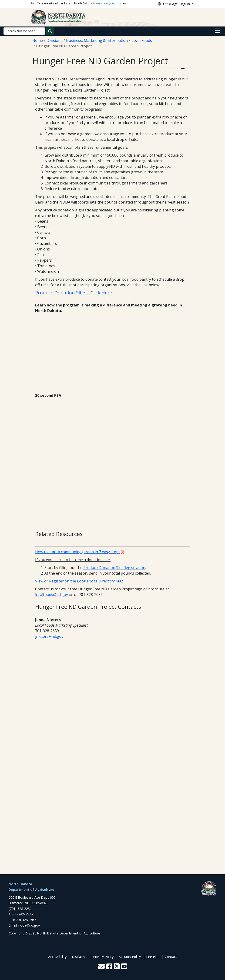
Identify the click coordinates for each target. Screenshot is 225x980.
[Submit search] (50, 31)
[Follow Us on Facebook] (109, 967)
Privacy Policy (103, 957)
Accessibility (57, 957)
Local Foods (142, 40)
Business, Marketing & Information (97, 40)
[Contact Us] (101, 967)
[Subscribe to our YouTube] (124, 967)
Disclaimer (80, 957)
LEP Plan (153, 957)
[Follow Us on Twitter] (117, 967)
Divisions (54, 40)
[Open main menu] (218, 31)
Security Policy (130, 957)
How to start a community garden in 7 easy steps (78, 552)
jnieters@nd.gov (49, 636)
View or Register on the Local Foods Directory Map (79, 581)
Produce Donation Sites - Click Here (74, 293)
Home (38, 40)
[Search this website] (24, 31)
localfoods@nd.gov (52, 595)
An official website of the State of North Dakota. (76, 3)
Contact (171, 957)
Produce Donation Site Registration (114, 568)
